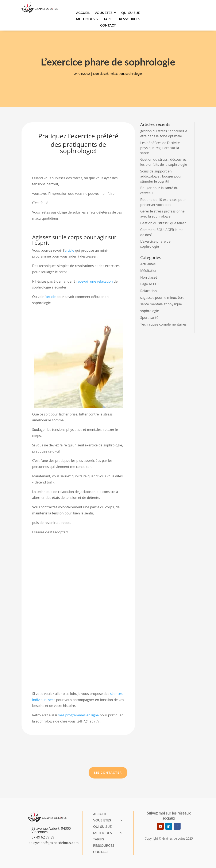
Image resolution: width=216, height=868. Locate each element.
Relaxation (117, 74)
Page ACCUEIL (151, 284)
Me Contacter (108, 773)
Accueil (83, 13)
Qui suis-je (131, 13)
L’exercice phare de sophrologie (155, 244)
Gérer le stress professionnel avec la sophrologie (163, 214)
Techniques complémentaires (163, 324)
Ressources (130, 19)
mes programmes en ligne (78, 715)
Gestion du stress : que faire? (163, 223)
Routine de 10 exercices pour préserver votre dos (163, 202)
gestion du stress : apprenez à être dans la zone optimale (164, 134)
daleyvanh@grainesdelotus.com (53, 843)
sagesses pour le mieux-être (162, 298)
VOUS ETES (103, 13)
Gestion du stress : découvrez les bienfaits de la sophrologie (164, 162)
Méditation (149, 271)
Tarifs (109, 19)
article (69, 250)
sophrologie (134, 74)
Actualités (148, 264)
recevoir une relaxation (94, 281)
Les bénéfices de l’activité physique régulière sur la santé (160, 148)
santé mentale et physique (161, 304)
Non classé (100, 74)
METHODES (85, 19)
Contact (108, 25)
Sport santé (149, 318)
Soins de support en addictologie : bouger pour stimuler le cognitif (161, 176)
